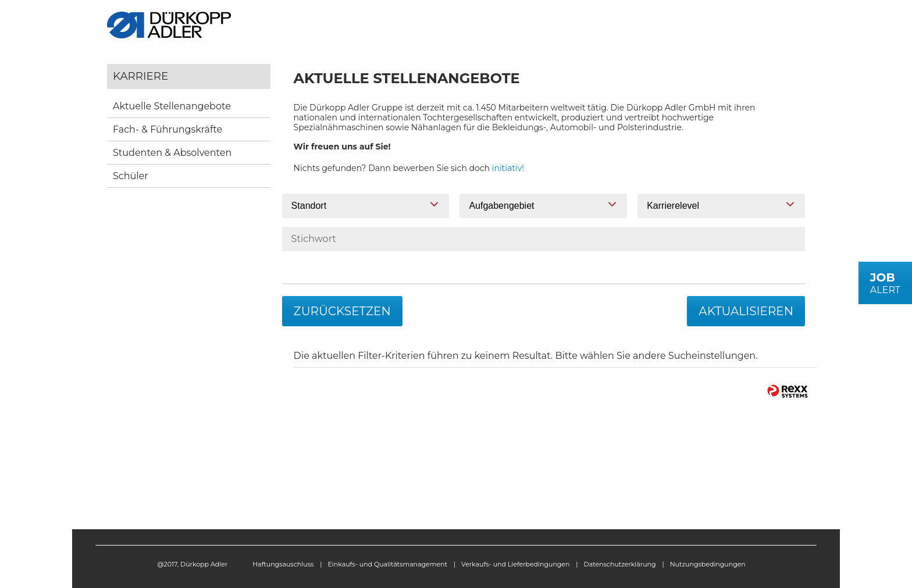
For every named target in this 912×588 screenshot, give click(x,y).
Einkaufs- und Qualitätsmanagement (388, 564)
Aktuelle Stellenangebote (172, 106)
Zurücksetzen (342, 311)
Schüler (131, 176)
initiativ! (508, 168)
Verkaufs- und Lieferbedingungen (515, 564)
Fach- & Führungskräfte (168, 129)
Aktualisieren (746, 311)
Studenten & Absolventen (172, 153)
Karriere (140, 76)
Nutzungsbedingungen (708, 564)
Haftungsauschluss (283, 564)
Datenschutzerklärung (620, 564)
